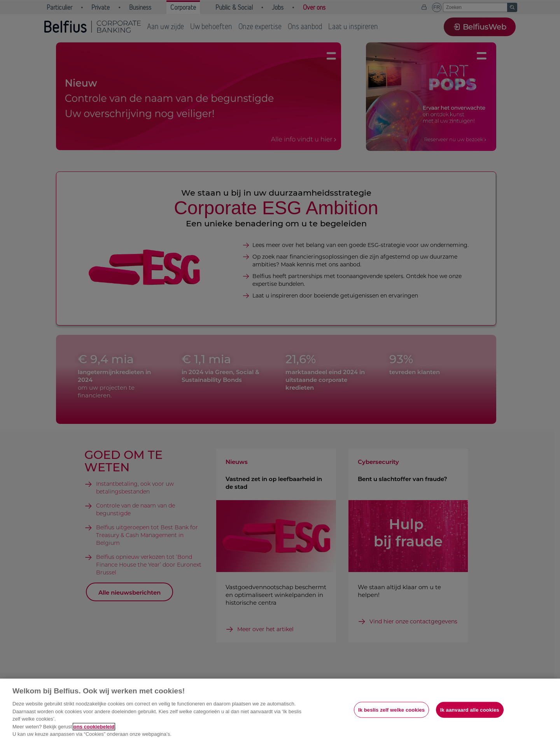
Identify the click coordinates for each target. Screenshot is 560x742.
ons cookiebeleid (94, 727)
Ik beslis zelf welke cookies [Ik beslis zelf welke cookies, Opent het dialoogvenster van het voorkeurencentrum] (391, 710)
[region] (280, 710)
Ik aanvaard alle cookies (470, 710)
